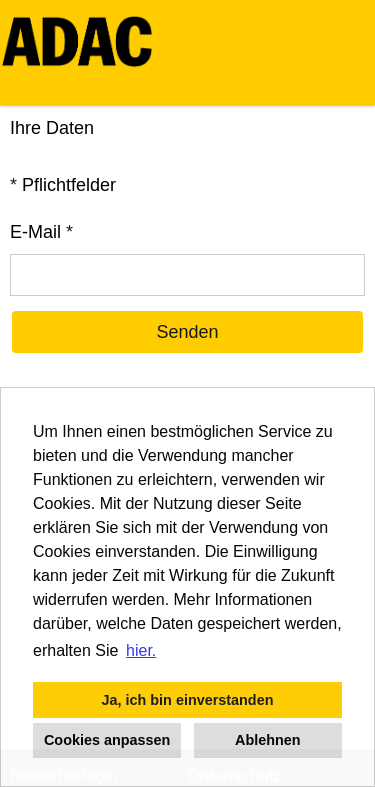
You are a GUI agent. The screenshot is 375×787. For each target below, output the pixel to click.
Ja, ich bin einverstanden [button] (188, 700)
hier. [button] (141, 650)
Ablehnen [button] (268, 740)
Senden (187, 332)
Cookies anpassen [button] (107, 740)
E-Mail (41, 232)
